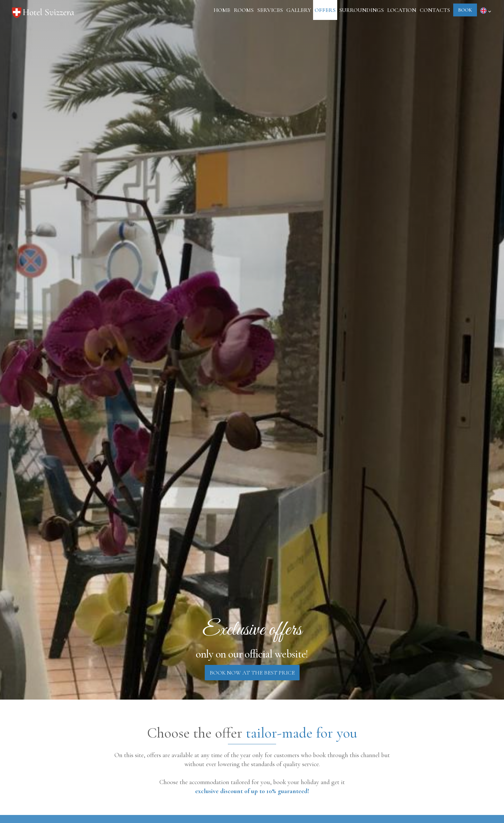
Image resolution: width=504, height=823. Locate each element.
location (402, 10)
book (465, 10)
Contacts (435, 10)
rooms (244, 10)
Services (270, 10)
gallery (299, 10)
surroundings (361, 10)
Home (222, 10)
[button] (487, 10)
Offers (325, 10)
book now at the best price (252, 673)
